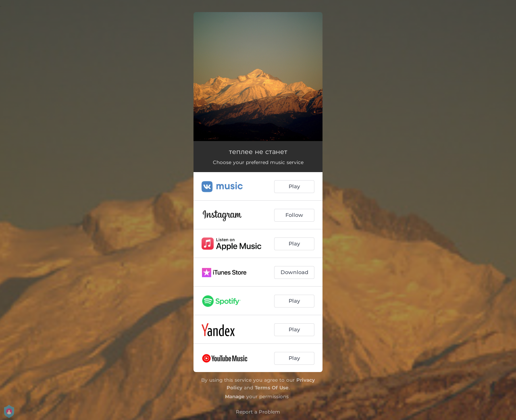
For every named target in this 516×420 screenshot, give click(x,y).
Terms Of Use (272, 388)
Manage (235, 396)
